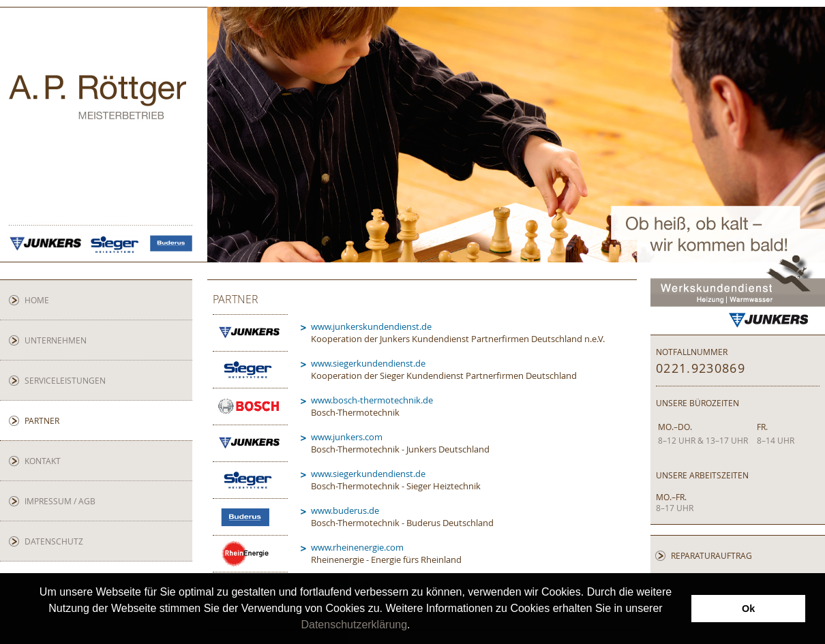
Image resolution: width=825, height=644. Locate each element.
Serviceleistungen (65, 380)
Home (37, 300)
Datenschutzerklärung (354, 625)
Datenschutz (54, 541)
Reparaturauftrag (711, 555)
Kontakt (43, 461)
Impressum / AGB (60, 501)
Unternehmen (56, 340)
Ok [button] (748, 609)
